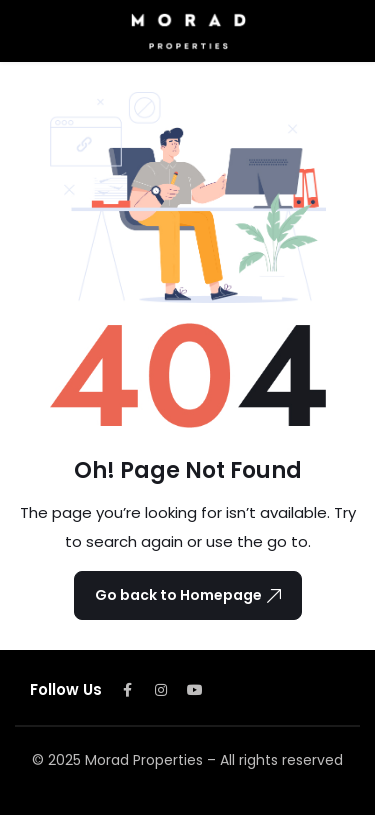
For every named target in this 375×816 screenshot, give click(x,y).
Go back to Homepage (188, 595)
